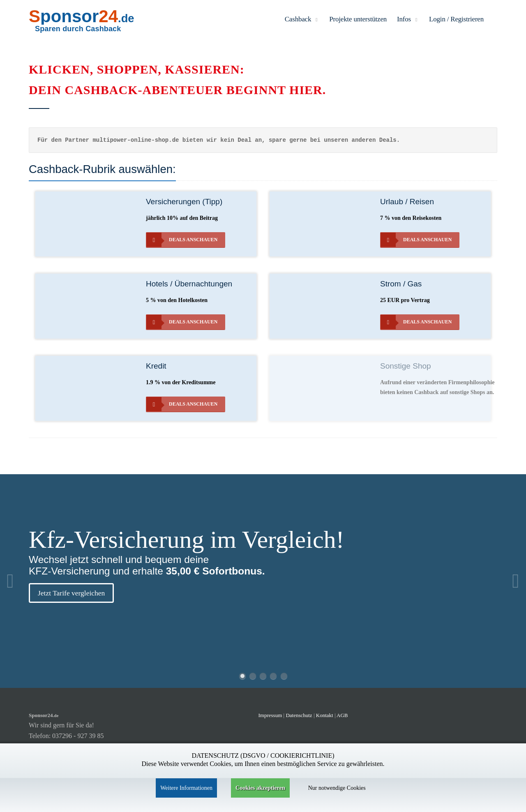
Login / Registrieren (456, 19)
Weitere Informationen (186, 788)
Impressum (270, 715)
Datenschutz (299, 715)
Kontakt (325, 715)
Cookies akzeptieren (260, 788)
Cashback (302, 19)
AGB (342, 715)
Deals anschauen (182, 240)
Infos (408, 19)
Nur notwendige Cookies (337, 788)
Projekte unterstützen (358, 19)
